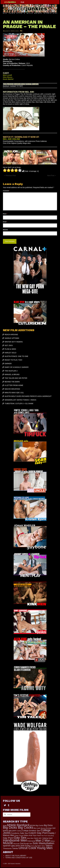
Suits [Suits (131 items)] (33, 846)
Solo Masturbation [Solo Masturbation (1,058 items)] (43, 843)
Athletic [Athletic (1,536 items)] (12, 825)
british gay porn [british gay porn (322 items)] (10, 831)
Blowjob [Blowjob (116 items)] (43, 828)
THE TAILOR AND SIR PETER (16, 378)
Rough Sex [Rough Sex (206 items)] (28, 844)
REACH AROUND (11, 335)
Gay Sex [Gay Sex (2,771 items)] (20, 838)
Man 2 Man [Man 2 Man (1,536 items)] (43, 840)
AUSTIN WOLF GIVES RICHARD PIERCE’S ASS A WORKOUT (28, 396)
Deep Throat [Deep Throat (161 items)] (19, 836)
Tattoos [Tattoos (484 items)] (49, 846)
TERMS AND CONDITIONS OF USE (19, 858)
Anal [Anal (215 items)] (5, 825)
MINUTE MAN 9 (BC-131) (14, 393)
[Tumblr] (9, 805)
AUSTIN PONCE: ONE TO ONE (16, 356)
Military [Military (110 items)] (53, 841)
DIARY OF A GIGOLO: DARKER (17, 367)
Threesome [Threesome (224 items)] (7, 848)
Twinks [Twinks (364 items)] (15, 848)
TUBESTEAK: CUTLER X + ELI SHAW (19, 403)
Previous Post (11, 176)
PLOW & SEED (10, 349)
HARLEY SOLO (11, 353)
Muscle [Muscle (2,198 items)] (8, 843)
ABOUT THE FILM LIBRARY (16, 856)
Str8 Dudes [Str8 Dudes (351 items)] (26, 846)
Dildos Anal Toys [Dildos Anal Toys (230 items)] (30, 835)
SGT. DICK (9, 345)
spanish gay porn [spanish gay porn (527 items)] (12, 846)
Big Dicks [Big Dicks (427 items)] (48, 825)
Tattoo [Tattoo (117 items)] (43, 846)
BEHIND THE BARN (12, 382)
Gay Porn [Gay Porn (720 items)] (8, 838)
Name (5, 214)
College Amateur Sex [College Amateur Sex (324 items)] (31, 831)
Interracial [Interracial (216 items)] (31, 841)
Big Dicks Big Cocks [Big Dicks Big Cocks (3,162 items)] (18, 827)
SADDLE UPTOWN (12, 338)
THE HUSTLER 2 (11, 371)
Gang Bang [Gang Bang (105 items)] (51, 836)
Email (5, 222)
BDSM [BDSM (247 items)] (33, 825)
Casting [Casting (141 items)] (19, 831)
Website (5, 230)
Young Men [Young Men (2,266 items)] (45, 848)
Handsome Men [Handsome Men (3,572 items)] (15, 840)
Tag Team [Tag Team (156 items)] (38, 846)
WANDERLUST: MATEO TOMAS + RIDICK (20, 400)
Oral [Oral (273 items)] (22, 843)
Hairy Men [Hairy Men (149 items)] (30, 838)
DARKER (8, 364)
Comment (6, 191)
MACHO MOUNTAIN (12, 389)
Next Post (51, 176)
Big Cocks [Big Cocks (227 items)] (39, 825)
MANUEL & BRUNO (12, 374)
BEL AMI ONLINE (12, 139)
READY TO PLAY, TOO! (13, 360)
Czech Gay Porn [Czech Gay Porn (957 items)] (38, 833)
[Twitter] (5, 805)
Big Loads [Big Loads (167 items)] (37, 828)
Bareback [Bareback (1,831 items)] (23, 825)
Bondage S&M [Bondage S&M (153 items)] (51, 828)
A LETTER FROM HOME (14, 385)
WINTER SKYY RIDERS (14, 342)
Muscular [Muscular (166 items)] (16, 844)
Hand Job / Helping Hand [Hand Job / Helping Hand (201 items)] (43, 838)
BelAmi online (15, 31)
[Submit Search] (5, 815)
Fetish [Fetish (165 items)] (39, 836)
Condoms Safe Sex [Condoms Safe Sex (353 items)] (20, 833)
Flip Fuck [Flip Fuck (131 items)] (44, 836)
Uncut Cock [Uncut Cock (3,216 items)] (27, 848)
